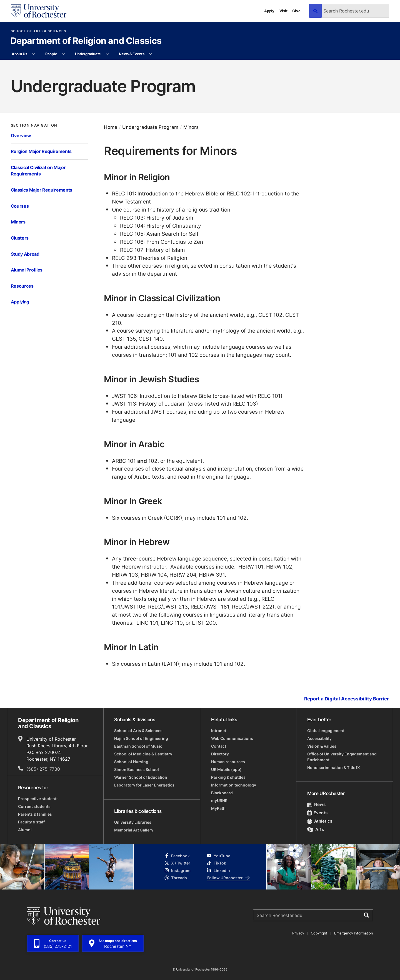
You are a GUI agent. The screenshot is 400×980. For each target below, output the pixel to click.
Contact (219, 746)
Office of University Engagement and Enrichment (342, 757)
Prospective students (38, 799)
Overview (21, 135)
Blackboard (222, 793)
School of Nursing (131, 762)
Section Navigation (34, 125)
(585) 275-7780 (43, 769)
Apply (269, 11)
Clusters (20, 238)
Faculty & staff (31, 822)
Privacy (298, 933)
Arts (316, 829)
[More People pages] (63, 54)
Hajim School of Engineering (141, 738)
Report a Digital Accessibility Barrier (347, 699)
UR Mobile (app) (226, 769)
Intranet (219, 731)
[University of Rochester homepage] (39, 11)
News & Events (132, 54)
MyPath (218, 808)
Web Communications (232, 738)
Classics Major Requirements (42, 190)
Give (296, 11)
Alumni (25, 830)
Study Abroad (25, 254)
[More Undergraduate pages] (107, 54)
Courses (20, 206)
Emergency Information (354, 933)
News (317, 804)
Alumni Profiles (27, 270)
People (51, 54)
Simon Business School (137, 769)
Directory (220, 754)
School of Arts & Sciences (38, 31)
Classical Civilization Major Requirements (38, 171)
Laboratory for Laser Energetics (144, 785)
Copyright (319, 933)
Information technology (234, 785)
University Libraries (133, 822)
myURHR (219, 801)
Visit (283, 11)
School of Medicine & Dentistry (143, 754)
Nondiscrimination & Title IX (334, 767)
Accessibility (319, 738)
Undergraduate (88, 54)
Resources (22, 286)
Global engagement (326, 731)
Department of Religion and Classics (86, 41)
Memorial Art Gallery (134, 830)
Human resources (228, 762)
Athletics (320, 821)
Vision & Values (322, 746)
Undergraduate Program (150, 127)
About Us (19, 54)
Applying (20, 302)
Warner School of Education (141, 777)
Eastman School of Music (138, 746)
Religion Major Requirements (41, 151)
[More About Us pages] (33, 54)
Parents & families (35, 814)
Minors (18, 222)
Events (317, 813)
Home (111, 127)
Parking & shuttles (228, 777)
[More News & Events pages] (151, 54)
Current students (34, 806)
